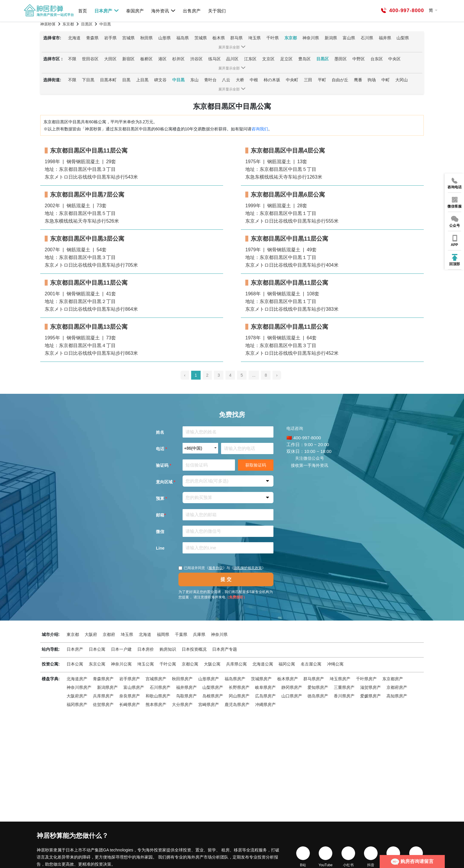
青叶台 (210, 80)
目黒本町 (108, 80)
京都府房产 (397, 687)
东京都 (291, 38)
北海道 (74, 38)
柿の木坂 (272, 80)
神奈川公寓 (121, 664)
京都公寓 (190, 664)
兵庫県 (199, 634)
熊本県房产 (156, 705)
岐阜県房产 (265, 687)
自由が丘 (340, 80)
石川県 (367, 38)
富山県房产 (134, 687)
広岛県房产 (265, 696)
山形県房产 (209, 679)
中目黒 (178, 80)
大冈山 (402, 80)
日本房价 (146, 649)
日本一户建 (121, 649)
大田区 (110, 59)
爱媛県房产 (370, 696)
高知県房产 (397, 696)
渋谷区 (196, 59)
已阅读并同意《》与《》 (222, 568)
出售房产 (192, 11)
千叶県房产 (366, 679)
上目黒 (142, 80)
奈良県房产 (130, 696)
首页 (83, 11)
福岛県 (183, 38)
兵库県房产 (103, 696)
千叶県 (273, 38)
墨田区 (341, 59)
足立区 (286, 59)
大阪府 (91, 634)
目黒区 (323, 59)
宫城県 (128, 38)
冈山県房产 (239, 696)
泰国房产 (135, 11)
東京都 (73, 634)
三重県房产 (344, 687)
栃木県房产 (288, 679)
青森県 (92, 38)
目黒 (126, 80)
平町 (322, 80)
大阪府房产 (77, 696)
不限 (72, 59)
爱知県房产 (318, 687)
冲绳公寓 (335, 664)
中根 (254, 80)
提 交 (226, 579)
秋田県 (146, 38)
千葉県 (181, 634)
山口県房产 (292, 696)
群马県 (236, 38)
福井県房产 (186, 687)
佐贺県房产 (103, 705)
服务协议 (216, 568)
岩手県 (110, 38)
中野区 (359, 59)
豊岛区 (304, 59)
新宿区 (128, 59)
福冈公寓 (287, 664)
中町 (386, 80)
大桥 (240, 80)
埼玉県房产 (340, 679)
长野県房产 (239, 687)
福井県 (385, 38)
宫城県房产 (156, 679)
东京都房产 (393, 679)
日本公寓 (97, 649)
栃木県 (219, 38)
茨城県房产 (261, 679)
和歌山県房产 (158, 696)
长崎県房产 (130, 705)
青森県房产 (103, 679)
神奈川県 (311, 38)
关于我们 (217, 11)
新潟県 (331, 38)
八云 (226, 80)
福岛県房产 (235, 679)
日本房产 (107, 11)
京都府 (109, 634)
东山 (194, 80)
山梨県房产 (213, 687)
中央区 (394, 59)
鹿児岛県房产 (237, 705)
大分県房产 (182, 705)
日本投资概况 (194, 649)
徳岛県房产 (318, 696)
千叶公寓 (168, 664)
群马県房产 (314, 679)
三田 (308, 80)
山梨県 (403, 38)
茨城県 (201, 38)
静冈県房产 (292, 687)
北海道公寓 (263, 664)
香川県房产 (344, 696)
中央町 (292, 80)
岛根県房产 (213, 696)
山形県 (165, 38)
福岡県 (163, 634)
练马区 (215, 59)
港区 (162, 59)
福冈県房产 (77, 705)
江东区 (250, 59)
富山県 (349, 38)
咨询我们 (260, 129)
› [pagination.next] (277, 375)
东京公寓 (97, 664)
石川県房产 (160, 687)
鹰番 (358, 80)
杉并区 (178, 59)
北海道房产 (77, 679)
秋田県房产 (182, 679)
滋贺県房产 (370, 687)
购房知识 (168, 649)
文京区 (268, 59)
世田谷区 (90, 59)
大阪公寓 (212, 664)
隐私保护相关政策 (248, 568)
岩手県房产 (130, 679)
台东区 (377, 59)
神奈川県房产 (79, 687)
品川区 (232, 59)
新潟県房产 (107, 687)
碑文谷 (160, 80)
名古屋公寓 (311, 664)
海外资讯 (163, 11)
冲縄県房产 (265, 705)
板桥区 (146, 59)
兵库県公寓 (236, 664)
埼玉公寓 (146, 664)
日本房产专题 (225, 649)
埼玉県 (254, 38)
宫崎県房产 (209, 705)
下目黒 (88, 80)
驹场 (372, 80)
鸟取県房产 (186, 696)
